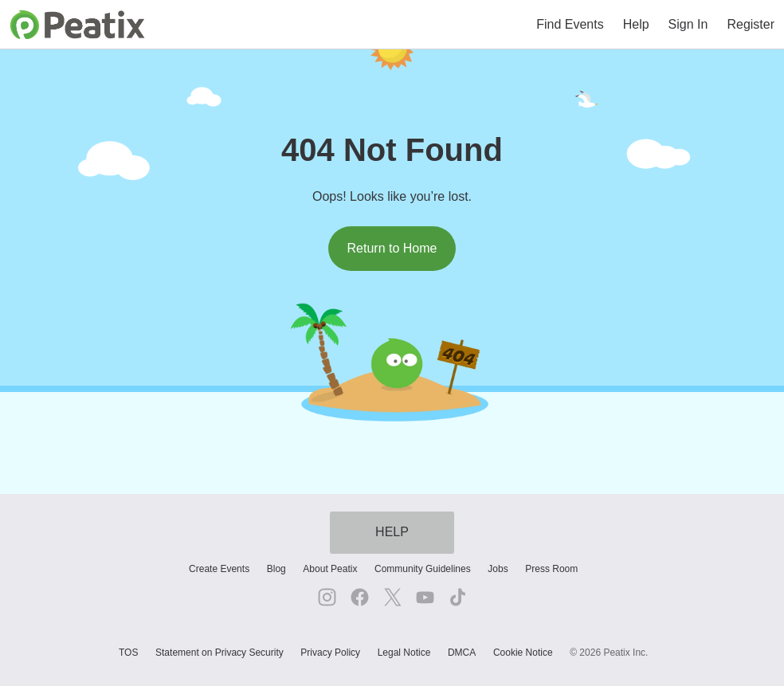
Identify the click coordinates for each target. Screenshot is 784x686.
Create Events (219, 569)
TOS (128, 653)
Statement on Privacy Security (220, 653)
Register (751, 24)
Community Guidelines (423, 569)
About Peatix (330, 569)
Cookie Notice (523, 653)
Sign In (688, 24)
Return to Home (392, 248)
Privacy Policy (330, 653)
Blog (276, 569)
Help (636, 24)
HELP (392, 532)
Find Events (570, 24)
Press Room (551, 569)
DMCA (462, 653)
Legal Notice (404, 653)
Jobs (498, 569)
